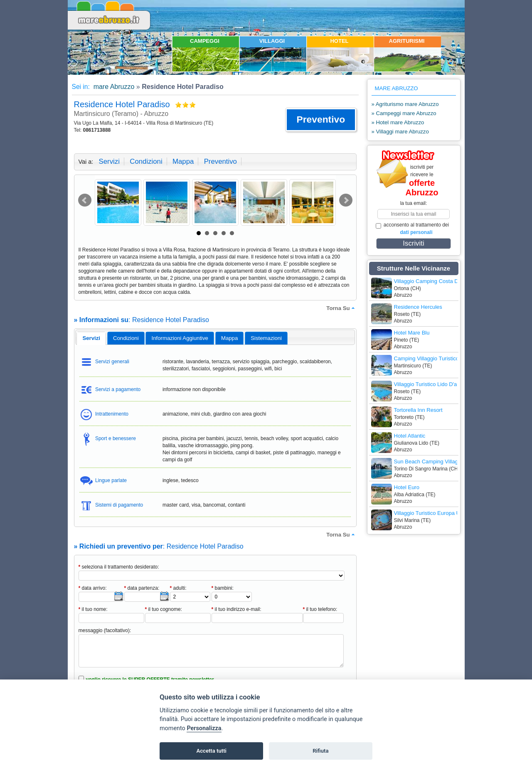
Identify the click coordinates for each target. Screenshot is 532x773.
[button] (321, 120)
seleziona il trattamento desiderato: (119, 567)
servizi (109, 161)
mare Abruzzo (113, 87)
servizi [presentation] (91, 338)
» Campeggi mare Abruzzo (404, 113)
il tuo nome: (93, 609)
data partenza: (142, 588)
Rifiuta (320, 751)
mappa (183, 161)
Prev (85, 200)
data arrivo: (93, 588)
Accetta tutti (211, 751)
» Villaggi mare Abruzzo (400, 132)
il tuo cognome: (164, 609)
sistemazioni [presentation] (266, 338)
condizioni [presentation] (126, 338)
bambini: (223, 588)
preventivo (220, 161)
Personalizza (204, 728)
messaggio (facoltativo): (105, 630)
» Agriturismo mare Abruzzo (405, 104)
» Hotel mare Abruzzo (398, 122)
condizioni (146, 161)
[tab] (91, 338)
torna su (341, 308)
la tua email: (414, 203)
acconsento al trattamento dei (413, 229)
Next (346, 200)
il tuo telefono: (320, 609)
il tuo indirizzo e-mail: (236, 609)
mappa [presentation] (229, 338)
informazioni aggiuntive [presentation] (180, 338)
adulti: (178, 588)
